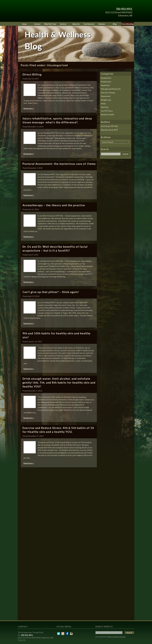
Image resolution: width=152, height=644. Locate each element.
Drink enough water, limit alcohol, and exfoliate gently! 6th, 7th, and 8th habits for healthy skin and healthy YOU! (59, 383)
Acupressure (106, 82)
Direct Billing (32, 74)
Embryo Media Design (116, 637)
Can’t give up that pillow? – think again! (51, 292)
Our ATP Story (107, 111)
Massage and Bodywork (111, 89)
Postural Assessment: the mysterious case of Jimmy (59, 164)
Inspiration (105, 85)
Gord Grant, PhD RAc (109, 126)
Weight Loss (106, 100)
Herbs (103, 104)
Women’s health (107, 114)
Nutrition (105, 107)
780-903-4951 (124, 9)
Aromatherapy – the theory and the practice (54, 205)
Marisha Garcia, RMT (109, 130)
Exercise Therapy (108, 93)
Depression (106, 96)
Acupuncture (106, 78)
